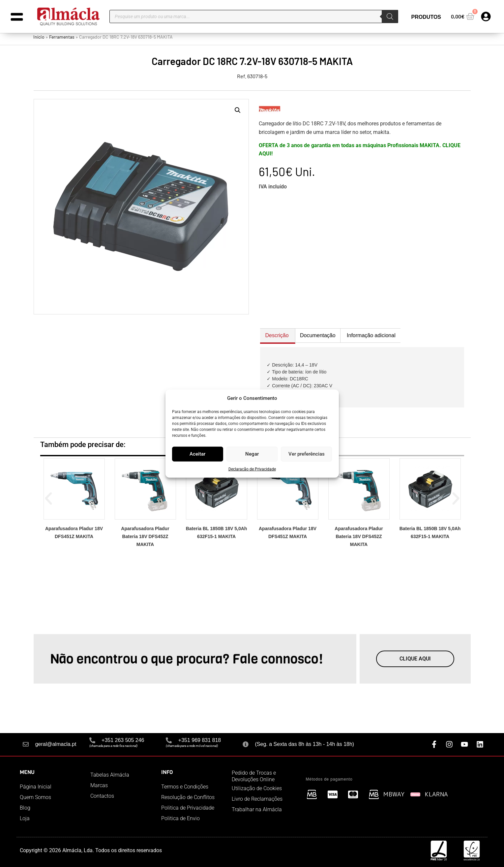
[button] (238, 110)
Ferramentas (62, 37)
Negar (252, 454)
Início (39, 37)
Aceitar (197, 454)
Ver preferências (307, 454)
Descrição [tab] (277, 335)
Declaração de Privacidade (252, 469)
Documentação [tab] (318, 335)
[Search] (390, 16)
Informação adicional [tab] (371, 335)
